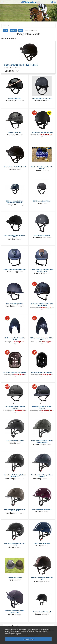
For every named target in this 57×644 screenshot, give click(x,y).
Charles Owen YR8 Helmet (42, 612)
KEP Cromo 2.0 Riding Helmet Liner (15, 372)
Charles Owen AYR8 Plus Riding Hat (42, 578)
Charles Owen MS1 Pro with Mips (42, 133)
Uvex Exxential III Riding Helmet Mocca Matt (15, 510)
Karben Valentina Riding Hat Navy (15, 270)
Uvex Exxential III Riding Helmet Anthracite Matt (42, 442)
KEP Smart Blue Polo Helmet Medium (42, 407)
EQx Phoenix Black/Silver (42, 201)
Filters (7, 25)
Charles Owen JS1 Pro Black (42, 98)
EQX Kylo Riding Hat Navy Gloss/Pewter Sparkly (15, 202)
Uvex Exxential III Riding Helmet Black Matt (15, 476)
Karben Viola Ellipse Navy (15, 304)
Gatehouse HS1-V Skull (42, 235)
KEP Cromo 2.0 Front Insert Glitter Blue (42, 339)
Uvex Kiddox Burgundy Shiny (42, 509)
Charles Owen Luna (15, 133)
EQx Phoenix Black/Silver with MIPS (15, 236)
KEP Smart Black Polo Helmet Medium (15, 407)
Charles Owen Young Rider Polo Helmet (42, 168)
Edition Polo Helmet (15, 578)
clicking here (17, 634)
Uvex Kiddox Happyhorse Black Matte (15, 544)
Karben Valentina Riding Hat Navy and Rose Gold (42, 270)
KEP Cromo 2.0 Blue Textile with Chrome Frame (42, 305)
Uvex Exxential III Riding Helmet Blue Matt (42, 476)
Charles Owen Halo (15, 98)
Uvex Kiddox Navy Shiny (42, 543)
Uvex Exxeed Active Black (15, 441)
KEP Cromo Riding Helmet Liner (42, 372)
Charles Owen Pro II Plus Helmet (21, 65)
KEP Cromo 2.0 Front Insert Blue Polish (15, 339)
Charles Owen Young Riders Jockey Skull (15, 611)
